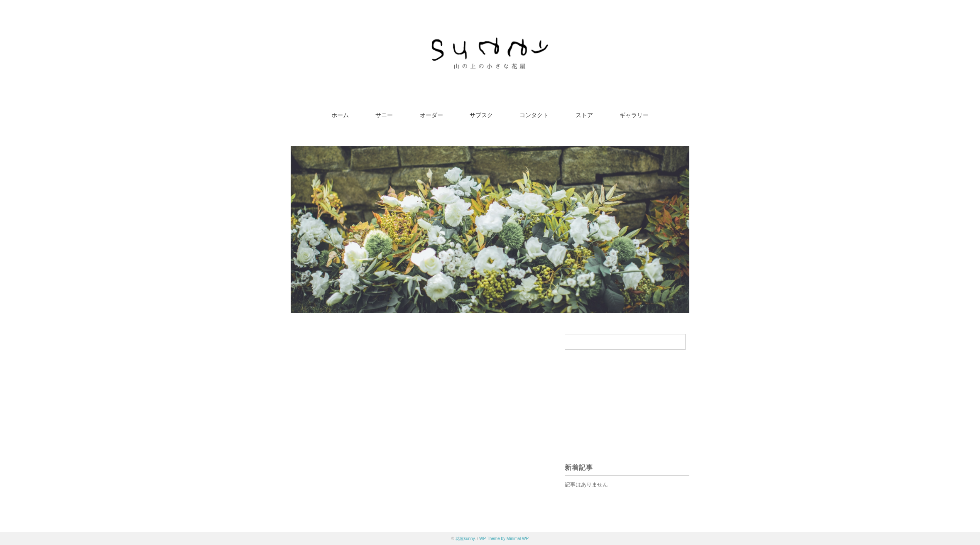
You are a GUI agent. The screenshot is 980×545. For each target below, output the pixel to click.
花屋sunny (465, 539)
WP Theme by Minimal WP (504, 539)
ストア (584, 115)
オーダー (431, 115)
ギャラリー (634, 115)
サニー (384, 115)
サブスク (481, 115)
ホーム (340, 115)
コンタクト (534, 115)
